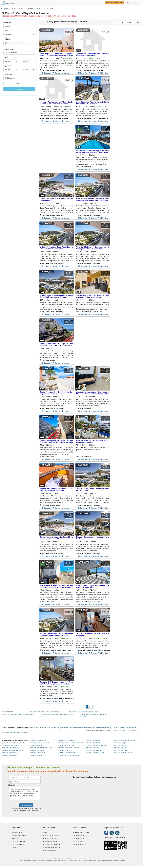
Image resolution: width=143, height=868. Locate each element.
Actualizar (19, 89)
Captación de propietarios (50, 838)
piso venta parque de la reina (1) (68, 753)
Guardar (56, 73)
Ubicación (67, 73)
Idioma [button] (15, 846)
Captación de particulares (50, 835)
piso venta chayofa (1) (37, 750)
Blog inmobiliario (78, 835)
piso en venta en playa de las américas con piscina (18, 714)
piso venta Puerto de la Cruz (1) (96, 753)
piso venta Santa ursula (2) (94, 748)
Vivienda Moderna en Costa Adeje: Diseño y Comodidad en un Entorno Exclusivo (56, 296)
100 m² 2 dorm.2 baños (56, 209)
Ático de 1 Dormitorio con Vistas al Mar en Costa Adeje (93, 635)
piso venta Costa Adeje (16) (66, 740)
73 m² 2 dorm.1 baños (93, 451)
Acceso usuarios (133, 3)
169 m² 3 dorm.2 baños (93, 596)
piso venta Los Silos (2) (121, 745)
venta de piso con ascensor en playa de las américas (57, 714)
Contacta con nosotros (19, 835)
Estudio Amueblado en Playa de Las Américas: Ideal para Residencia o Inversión (56, 441)
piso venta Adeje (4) (120, 743)
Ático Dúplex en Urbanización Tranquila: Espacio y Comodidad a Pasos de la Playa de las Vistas (56, 56)
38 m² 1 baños (56, 354)
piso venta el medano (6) (94, 743)
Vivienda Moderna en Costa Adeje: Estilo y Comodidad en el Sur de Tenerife (56, 248)
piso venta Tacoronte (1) (37, 755)
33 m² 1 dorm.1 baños (93, 403)
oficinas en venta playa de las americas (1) (15, 733)
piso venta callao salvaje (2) (67, 745)
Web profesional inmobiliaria (51, 843)
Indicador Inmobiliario (80, 843)
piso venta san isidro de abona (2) (68, 748)
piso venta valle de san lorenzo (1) (68, 755)
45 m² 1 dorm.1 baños (56, 596)
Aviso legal (15, 838)
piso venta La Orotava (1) (122, 750)
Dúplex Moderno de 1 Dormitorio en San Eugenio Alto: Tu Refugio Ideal (56, 393)
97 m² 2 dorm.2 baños (56, 258)
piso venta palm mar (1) (37, 753)
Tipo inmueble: (9, 49)
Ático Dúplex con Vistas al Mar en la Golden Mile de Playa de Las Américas (93, 103)
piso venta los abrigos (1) (10, 753)
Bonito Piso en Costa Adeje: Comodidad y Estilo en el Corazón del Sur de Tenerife (56, 538)
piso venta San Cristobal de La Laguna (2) (43, 748)
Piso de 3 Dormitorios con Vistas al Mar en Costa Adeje (93, 538)
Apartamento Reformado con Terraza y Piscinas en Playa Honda (93, 55)
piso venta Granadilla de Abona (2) (97, 745)
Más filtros (19, 84)
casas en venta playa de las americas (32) (127, 728)
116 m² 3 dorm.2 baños (93, 548)
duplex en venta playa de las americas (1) (99, 730)
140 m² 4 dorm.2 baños (56, 64)
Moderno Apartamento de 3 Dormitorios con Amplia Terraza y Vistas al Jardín (56, 635)
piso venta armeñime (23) (38, 740)
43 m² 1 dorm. (93, 64)
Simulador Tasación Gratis (114, 3)
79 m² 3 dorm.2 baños (57, 644)
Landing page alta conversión (52, 846)
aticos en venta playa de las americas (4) (98, 728)
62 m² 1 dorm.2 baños (56, 403)
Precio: (6, 57)
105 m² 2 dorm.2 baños (93, 209)
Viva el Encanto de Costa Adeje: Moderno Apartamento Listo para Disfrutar (93, 296)
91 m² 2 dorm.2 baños (93, 113)
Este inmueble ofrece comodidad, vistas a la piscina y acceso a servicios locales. (93, 449)
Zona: (6, 31)
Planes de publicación (49, 848)
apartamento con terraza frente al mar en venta (44, 712)
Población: (7, 39)
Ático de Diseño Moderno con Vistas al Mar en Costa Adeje (93, 490)
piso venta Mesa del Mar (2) (11, 748)
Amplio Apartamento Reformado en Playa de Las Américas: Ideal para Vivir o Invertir (93, 151)
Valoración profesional (50, 840)
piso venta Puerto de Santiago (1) (124, 753)
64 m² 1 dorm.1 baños (93, 161)
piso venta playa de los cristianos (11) (14, 743)
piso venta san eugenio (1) (10, 755)
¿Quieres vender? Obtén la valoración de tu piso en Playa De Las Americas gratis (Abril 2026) (39, 16)
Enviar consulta (26, 805)
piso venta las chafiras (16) (94, 740)
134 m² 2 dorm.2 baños (93, 499)
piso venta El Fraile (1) (65, 750)
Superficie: (7, 66)
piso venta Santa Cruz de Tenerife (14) (125, 740)
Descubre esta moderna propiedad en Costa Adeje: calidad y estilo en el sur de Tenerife (93, 200)
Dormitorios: (8, 74)
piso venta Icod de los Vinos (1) (95, 750)
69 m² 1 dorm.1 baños (93, 306)
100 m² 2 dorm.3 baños (57, 693)
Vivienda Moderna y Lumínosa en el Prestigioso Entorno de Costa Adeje (93, 248)
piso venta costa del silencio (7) (40, 743)
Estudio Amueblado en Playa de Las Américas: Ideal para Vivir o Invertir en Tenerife (56, 346)
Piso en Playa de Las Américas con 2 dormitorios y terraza (93, 441)
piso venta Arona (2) (36, 745)
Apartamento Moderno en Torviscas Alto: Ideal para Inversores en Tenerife (56, 490)
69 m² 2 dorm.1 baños (56, 499)
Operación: (7, 22)
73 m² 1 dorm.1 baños (94, 644)
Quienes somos (17, 832)
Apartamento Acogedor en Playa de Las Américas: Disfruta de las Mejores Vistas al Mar (56, 587)
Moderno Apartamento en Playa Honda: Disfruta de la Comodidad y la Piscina (56, 103)
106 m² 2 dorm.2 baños (93, 258)
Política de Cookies (18, 843)
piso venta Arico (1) (120, 748)
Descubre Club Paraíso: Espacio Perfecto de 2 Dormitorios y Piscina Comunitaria (56, 683)
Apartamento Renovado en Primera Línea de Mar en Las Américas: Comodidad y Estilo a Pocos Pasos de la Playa (93, 394)
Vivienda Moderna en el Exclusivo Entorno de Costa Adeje (56, 200)
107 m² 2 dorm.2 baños (56, 306)
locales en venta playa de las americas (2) (127, 730)
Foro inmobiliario (78, 838)
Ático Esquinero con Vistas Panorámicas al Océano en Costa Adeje (93, 586)
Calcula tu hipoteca (79, 840)
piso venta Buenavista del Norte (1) (13, 750)
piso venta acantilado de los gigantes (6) (70, 743)
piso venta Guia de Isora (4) (11, 745)
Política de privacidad (18, 840)
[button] (50, 9)
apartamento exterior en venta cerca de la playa (84, 712)
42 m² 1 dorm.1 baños (56, 113)
